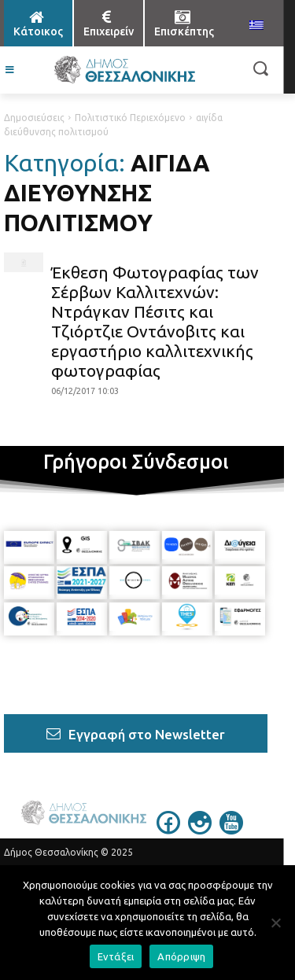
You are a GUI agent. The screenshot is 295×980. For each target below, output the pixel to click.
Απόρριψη (181, 956)
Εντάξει (116, 956)
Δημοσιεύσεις (34, 118)
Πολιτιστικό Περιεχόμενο (130, 118)
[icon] (168, 830)
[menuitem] (256, 26)
